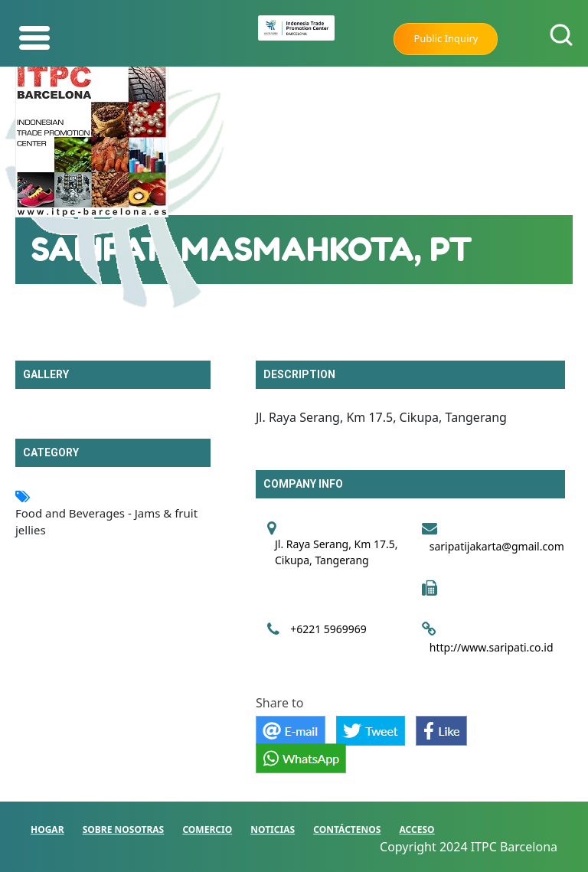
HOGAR (47, 830)
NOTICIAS (273, 830)
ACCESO (417, 830)
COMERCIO (207, 830)
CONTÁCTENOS (347, 830)
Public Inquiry (446, 38)
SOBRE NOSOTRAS (124, 830)
